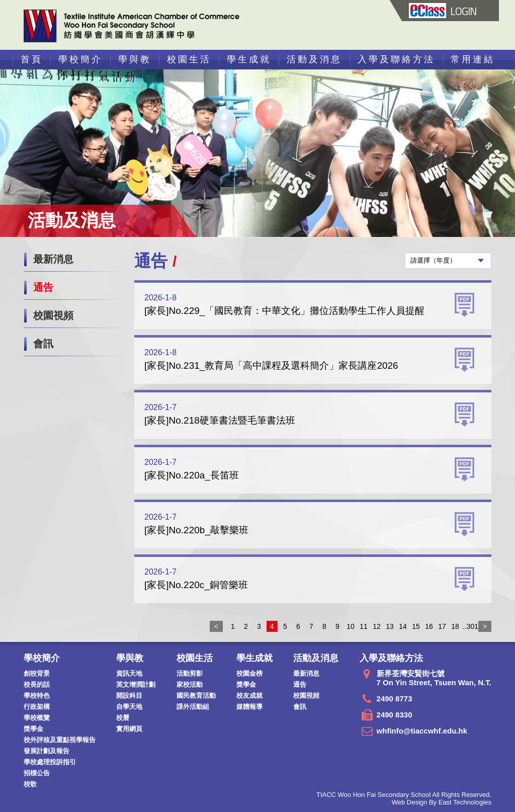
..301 (468, 626)
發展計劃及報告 (47, 751)
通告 (43, 287)
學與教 (135, 59)
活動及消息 (314, 59)
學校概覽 (37, 718)
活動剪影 (190, 673)
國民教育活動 (196, 696)
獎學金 (33, 729)
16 (429, 626)
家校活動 (190, 684)
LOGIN (443, 11)
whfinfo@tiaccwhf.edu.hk (422, 731)
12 (377, 626)
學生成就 (249, 59)
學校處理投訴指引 (50, 762)
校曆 (123, 718)
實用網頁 (129, 729)
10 (351, 626)
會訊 (43, 344)
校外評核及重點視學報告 (60, 740)
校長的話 (37, 684)
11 (364, 626)
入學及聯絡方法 (396, 59)
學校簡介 (80, 59)
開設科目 (129, 696)
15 (416, 626)
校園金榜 (249, 673)
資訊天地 (129, 673)
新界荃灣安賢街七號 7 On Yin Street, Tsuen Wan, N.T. (434, 678)
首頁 (32, 59)
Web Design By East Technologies (442, 802)
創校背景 (37, 673)
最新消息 (53, 259)
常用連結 (473, 59)
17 (442, 626)
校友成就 (249, 696)
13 (390, 626)
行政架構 (37, 707)
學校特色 (37, 696)
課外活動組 (193, 707)
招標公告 (37, 773)
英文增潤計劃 (136, 684)
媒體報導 (249, 707)
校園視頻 (53, 315)
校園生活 (189, 59)
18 (455, 626)
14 (403, 626)
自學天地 (129, 707)
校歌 (30, 784)
